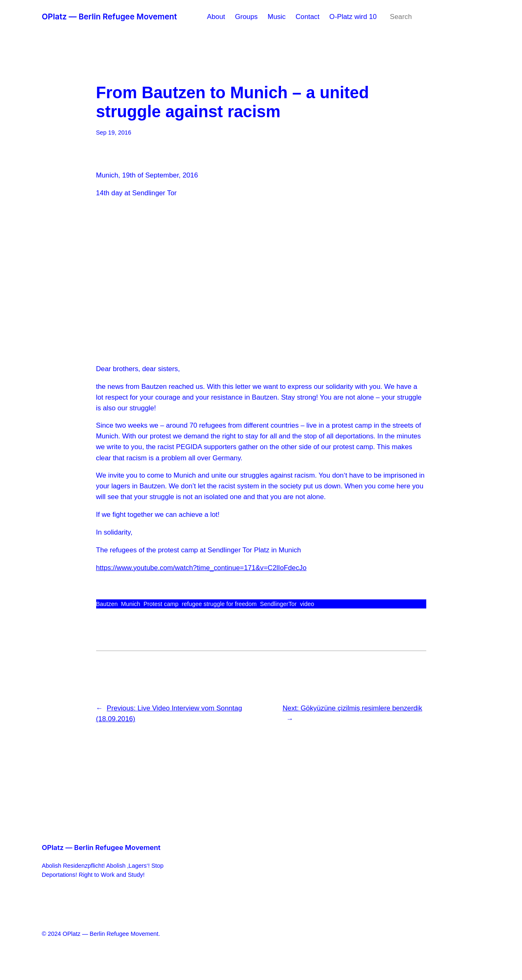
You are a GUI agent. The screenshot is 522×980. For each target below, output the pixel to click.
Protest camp (161, 604)
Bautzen (107, 604)
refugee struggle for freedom (219, 604)
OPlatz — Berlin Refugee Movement (109, 17)
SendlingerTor (278, 604)
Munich (130, 604)
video (307, 604)
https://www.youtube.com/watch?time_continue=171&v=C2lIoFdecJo (201, 568)
